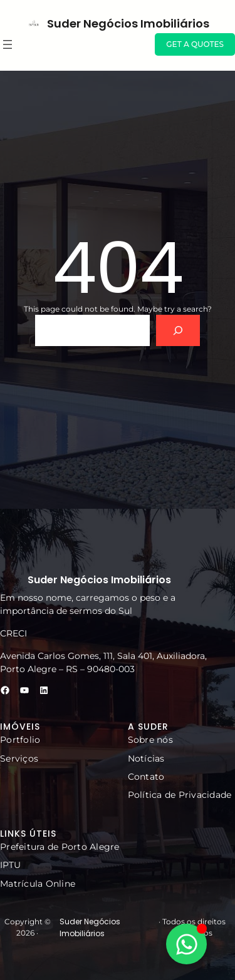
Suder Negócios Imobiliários (128, 23)
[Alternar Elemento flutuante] (186, 944)
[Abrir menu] (8, 44)
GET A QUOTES (195, 44)
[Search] (178, 330)
